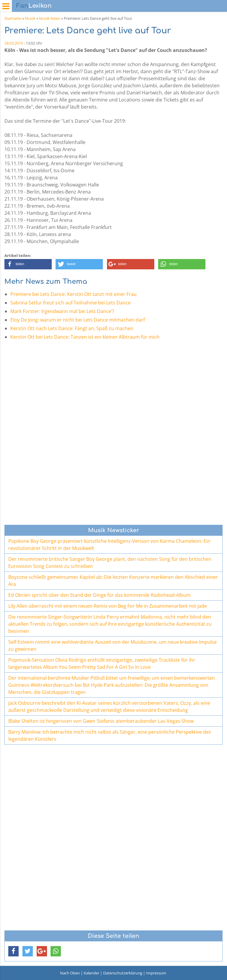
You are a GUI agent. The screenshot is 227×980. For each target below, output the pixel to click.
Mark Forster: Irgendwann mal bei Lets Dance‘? (62, 311)
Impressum (156, 973)
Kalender (91, 973)
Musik (30, 18)
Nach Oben (70, 973)
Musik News (50, 18)
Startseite (13, 18)
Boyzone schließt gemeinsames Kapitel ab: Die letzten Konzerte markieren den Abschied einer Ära (113, 581)
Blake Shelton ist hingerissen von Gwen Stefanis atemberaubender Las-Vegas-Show (101, 721)
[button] (28, 264)
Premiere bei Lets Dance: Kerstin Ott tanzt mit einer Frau (73, 294)
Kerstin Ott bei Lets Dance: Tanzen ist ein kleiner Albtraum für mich (85, 337)
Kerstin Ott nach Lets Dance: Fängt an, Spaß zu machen (72, 328)
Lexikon (34, 6)
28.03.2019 (14, 43)
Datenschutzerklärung (123, 973)
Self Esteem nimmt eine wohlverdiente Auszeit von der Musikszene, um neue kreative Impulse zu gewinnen (112, 645)
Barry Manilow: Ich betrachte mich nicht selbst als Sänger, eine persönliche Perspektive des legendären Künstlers (110, 735)
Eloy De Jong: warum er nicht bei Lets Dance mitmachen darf (78, 320)
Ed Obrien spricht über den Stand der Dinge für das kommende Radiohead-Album (99, 595)
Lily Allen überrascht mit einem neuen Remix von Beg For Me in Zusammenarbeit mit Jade (108, 606)
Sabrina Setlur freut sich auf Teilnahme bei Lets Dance (70, 303)
